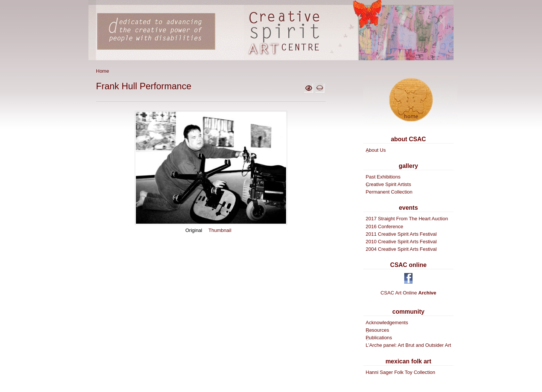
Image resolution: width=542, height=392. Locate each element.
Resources (378, 330)
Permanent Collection (389, 192)
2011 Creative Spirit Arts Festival (401, 234)
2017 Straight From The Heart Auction (407, 219)
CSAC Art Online (408, 293)
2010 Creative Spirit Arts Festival (401, 242)
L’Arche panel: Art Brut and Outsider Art (409, 345)
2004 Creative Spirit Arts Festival (401, 249)
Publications (379, 338)
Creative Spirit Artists (389, 184)
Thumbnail (220, 230)
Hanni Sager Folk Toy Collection (401, 372)
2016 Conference (385, 227)
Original (194, 230)
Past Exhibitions (383, 177)
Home (103, 71)
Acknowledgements (387, 323)
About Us (376, 150)
